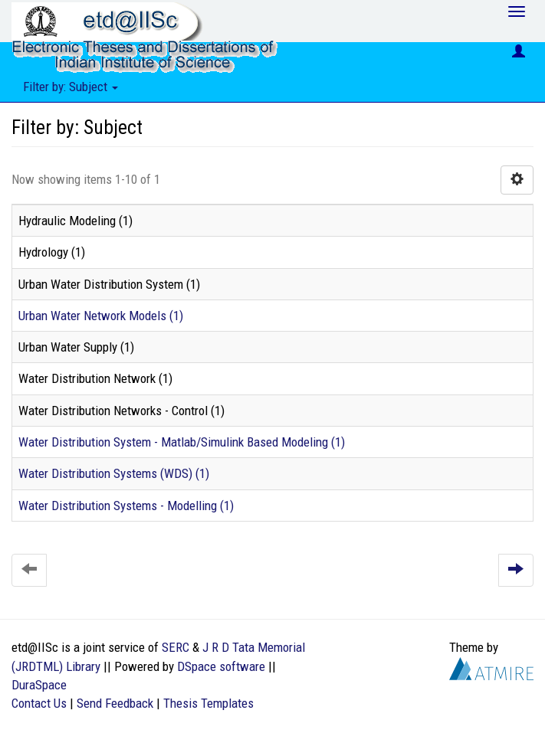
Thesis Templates (208, 703)
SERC (176, 647)
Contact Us (39, 703)
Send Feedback (115, 703)
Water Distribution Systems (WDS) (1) (114, 473)
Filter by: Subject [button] (71, 87)
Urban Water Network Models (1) (101, 316)
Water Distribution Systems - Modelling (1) (126, 506)
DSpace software (221, 666)
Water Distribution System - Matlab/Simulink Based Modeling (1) (182, 442)
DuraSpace (39, 685)
